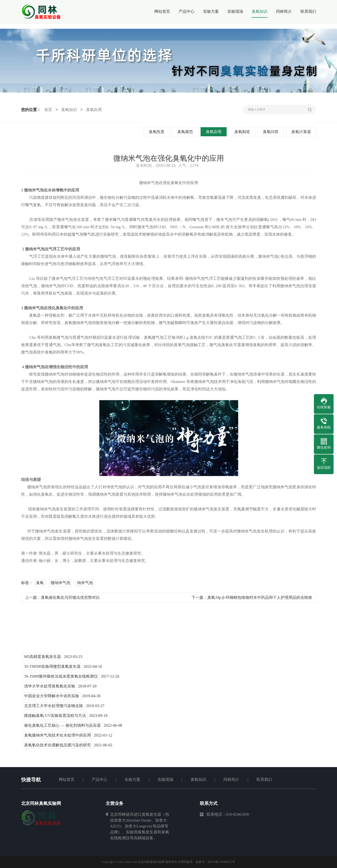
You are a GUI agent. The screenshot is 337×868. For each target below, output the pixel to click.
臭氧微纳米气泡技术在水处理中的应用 (58, 736)
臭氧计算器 (302, 132)
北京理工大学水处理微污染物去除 (54, 707)
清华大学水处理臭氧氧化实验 (50, 687)
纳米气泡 (85, 584)
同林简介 (231, 779)
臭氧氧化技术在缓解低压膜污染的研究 (58, 746)
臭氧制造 (243, 132)
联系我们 (264, 779)
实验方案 (132, 779)
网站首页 (67, 779)
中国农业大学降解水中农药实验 (52, 697)
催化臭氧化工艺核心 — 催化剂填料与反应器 (62, 726)
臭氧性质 (157, 132)
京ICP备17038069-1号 (221, 862)
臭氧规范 (186, 132)
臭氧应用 (93, 110)
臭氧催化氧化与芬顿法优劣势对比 (70, 599)
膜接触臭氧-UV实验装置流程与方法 (55, 717)
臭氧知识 (69, 110)
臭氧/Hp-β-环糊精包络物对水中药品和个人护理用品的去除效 (260, 599)
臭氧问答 (271, 132)
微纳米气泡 (60, 584)
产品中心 (100, 779)
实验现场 (165, 779)
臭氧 (40, 584)
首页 (47, 110)
